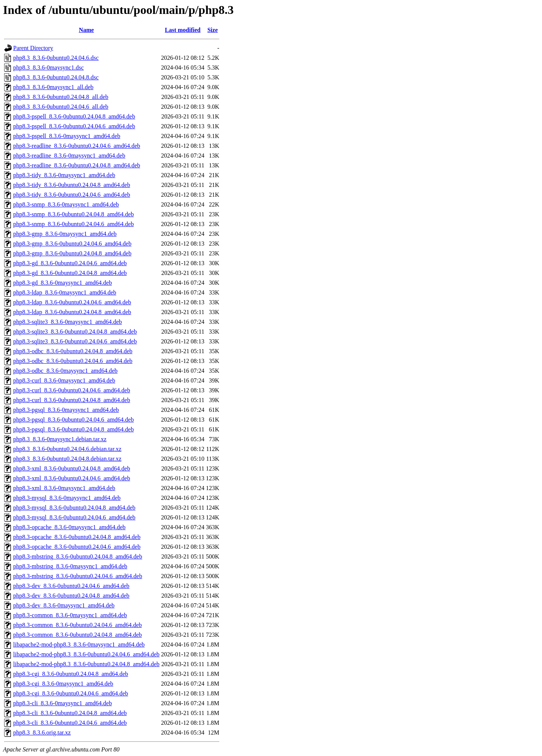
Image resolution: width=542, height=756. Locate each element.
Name (86, 30)
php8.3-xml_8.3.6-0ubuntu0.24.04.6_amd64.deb (72, 478)
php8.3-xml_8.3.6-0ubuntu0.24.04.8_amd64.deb (72, 468)
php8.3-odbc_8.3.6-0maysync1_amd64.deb (65, 371)
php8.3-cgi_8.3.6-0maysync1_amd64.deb (63, 684)
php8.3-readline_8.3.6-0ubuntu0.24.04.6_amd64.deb (77, 146)
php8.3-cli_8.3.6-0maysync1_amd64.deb (62, 703)
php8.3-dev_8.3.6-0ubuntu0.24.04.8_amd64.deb (71, 596)
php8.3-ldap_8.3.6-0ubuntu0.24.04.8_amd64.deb (72, 312)
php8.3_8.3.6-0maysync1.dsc (49, 68)
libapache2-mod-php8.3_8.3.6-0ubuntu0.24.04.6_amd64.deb (86, 654)
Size (213, 30)
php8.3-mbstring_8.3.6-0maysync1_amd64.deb (70, 566)
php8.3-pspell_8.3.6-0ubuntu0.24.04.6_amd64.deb (74, 126)
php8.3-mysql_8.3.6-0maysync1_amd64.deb (67, 498)
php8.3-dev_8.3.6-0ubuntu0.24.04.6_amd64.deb (71, 586)
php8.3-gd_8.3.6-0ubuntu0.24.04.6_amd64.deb (70, 263)
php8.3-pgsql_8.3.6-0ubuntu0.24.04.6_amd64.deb (73, 420)
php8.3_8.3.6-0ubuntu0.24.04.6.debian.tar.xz (67, 449)
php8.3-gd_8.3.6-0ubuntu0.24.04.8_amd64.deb (70, 273)
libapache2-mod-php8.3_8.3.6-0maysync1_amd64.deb (79, 644)
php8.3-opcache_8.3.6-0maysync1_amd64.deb (69, 527)
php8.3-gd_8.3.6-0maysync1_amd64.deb (62, 283)
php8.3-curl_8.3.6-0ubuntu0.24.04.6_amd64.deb (72, 390)
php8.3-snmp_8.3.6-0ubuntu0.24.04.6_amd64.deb (73, 224)
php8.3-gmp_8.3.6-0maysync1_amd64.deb (65, 234)
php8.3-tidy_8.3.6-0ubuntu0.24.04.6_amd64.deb (72, 195)
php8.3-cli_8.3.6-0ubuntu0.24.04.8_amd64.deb (70, 713)
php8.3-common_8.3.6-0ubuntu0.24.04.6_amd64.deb (78, 625)
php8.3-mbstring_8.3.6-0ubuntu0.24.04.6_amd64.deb (78, 576)
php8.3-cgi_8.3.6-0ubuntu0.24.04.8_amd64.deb (71, 674)
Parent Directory (33, 48)
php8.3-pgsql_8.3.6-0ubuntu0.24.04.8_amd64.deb (73, 429)
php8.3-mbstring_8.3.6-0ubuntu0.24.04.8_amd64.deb (78, 556)
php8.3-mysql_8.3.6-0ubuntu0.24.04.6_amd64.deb (74, 517)
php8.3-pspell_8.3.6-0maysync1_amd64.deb (67, 136)
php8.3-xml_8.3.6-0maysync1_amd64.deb (64, 488)
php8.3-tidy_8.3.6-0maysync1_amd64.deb (64, 175)
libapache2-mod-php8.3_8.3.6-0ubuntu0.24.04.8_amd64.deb (86, 664)
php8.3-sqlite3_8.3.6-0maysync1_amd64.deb (68, 322)
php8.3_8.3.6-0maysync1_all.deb (53, 87)
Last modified (183, 30)
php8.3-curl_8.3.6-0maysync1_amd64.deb (64, 380)
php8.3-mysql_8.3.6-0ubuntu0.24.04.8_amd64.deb (74, 508)
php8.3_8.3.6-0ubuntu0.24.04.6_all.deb (61, 107)
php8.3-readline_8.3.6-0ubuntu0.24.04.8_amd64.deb (77, 165)
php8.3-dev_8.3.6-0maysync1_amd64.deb (64, 605)
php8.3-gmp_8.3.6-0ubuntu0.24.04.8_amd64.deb (72, 253)
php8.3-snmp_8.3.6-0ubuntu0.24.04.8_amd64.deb (73, 214)
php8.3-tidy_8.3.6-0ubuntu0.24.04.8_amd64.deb (72, 185)
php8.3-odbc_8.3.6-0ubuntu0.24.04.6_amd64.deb (73, 361)
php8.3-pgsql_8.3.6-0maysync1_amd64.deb (66, 410)
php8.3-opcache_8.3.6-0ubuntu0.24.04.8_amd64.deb (77, 537)
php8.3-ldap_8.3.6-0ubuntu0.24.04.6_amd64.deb (72, 302)
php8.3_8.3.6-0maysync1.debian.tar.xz (60, 439)
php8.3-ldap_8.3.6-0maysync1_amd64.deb (65, 292)
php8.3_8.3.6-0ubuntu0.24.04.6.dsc (56, 58)
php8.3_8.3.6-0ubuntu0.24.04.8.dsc (56, 77)
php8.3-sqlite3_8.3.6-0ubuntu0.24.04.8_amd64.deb (75, 332)
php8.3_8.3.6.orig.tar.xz (42, 732)
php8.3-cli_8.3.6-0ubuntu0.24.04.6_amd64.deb (70, 723)
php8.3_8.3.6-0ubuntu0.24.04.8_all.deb (61, 97)
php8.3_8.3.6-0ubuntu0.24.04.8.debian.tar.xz (67, 459)
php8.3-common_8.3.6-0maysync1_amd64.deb (70, 615)
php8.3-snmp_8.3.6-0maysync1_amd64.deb (66, 204)
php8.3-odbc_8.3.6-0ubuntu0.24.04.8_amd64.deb (73, 351)
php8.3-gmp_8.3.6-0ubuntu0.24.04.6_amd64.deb (72, 244)
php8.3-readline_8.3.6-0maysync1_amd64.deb (69, 156)
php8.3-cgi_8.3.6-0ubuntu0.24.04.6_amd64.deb (71, 693)
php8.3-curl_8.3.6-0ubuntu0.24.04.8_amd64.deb (72, 400)
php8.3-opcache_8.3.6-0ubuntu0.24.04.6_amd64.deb (77, 547)
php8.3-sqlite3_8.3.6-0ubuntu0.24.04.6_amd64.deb (75, 341)
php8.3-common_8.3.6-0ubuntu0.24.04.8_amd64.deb (78, 635)
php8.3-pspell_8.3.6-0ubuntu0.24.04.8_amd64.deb (74, 116)
